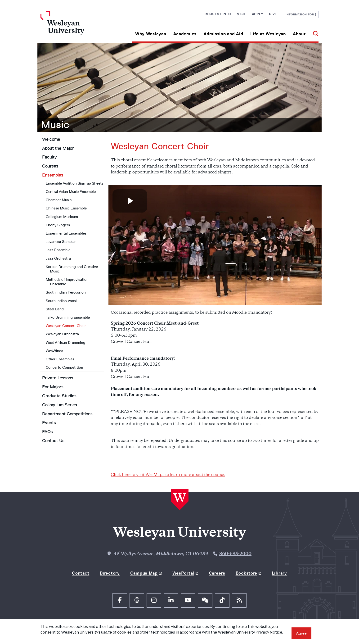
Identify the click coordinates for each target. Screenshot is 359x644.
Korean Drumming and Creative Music (72, 269)
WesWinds (54, 351)
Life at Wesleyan (268, 34)
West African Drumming (65, 342)
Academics (185, 34)
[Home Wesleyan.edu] (75, 27)
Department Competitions (67, 414)
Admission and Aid (223, 34)
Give (273, 14)
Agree (301, 633)
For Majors (53, 387)
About (299, 34)
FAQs (47, 432)
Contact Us (53, 441)
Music (55, 125)
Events (49, 423)
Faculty (49, 157)
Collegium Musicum (62, 217)
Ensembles (53, 175)
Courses (50, 166)
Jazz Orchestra (58, 258)
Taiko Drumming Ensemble (68, 317)
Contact (81, 573)
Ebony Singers (58, 225)
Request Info (218, 14)
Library (279, 573)
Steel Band (55, 309)
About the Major (58, 148)
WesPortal (183, 573)
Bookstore (246, 573)
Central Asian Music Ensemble (71, 192)
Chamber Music (59, 200)
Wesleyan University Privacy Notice (250, 632)
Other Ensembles (60, 359)
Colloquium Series (60, 405)
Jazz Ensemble (58, 250)
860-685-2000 (235, 554)
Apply (258, 14)
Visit (242, 14)
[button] (314, 32)
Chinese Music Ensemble (66, 208)
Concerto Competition (64, 367)
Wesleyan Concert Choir (66, 326)
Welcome (51, 139)
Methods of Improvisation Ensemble (67, 282)
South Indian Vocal (61, 301)
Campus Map (144, 573)
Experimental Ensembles (66, 233)
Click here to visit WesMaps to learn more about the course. (168, 475)
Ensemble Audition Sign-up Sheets (74, 183)
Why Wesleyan (151, 34)
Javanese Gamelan (61, 242)
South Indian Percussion (66, 292)
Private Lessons (58, 378)
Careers (217, 573)
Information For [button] (301, 14)
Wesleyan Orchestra (62, 334)
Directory (110, 573)
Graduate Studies (59, 396)
